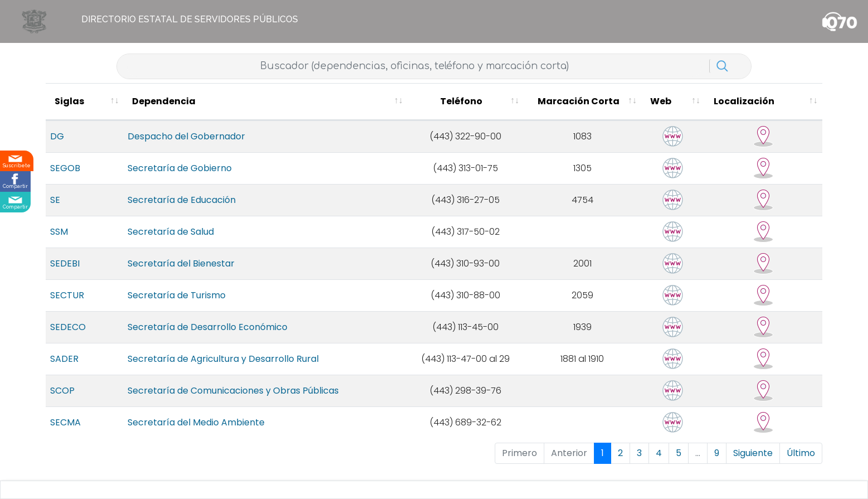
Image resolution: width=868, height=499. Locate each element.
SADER (64, 368)
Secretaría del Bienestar (159, 272)
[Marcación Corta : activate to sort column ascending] (639, 106)
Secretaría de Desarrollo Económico (185, 336)
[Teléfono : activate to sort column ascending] (531, 106)
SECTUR (67, 304)
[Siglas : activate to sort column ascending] (73, 106)
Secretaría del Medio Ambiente (174, 431)
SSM (59, 241)
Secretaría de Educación (159, 209)
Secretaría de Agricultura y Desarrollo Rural (201, 368)
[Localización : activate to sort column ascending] (779, 106)
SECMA (65, 431)
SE (55, 209)
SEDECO (68, 336)
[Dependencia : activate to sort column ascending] (287, 106)
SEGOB (65, 177)
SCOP (62, 399)
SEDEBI (65, 272)
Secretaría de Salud (148, 241)
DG (57, 145)
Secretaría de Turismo (154, 304)
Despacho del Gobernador (164, 145)
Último (801, 462)
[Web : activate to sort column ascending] (712, 106)
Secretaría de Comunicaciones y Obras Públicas (211, 399)
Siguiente (753, 462)
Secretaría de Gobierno (157, 177)
